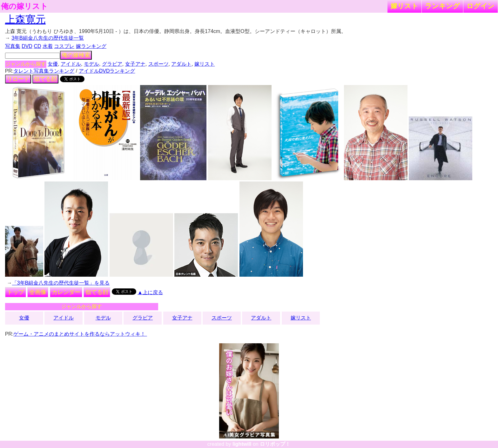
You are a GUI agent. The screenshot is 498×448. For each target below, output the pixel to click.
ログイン (481, 6)
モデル (91, 64)
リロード (18, 79)
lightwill (242, 444)
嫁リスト (404, 6)
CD (37, 46)
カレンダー (66, 292)
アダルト (181, 64)
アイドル (71, 64)
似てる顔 (45, 79)
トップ (16, 292)
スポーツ (158, 64)
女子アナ (135, 64)
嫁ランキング (91, 46)
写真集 (13, 46)
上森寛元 (25, 19)
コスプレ (64, 46)
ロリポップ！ (275, 444)
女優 (53, 64)
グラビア (112, 64)
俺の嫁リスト (24, 6)
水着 (48, 46)
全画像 (38, 292)
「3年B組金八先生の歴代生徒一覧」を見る (61, 283)
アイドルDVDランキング (107, 71)
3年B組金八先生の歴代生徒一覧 (48, 38)
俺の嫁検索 (76, 55)
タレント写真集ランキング (44, 71)
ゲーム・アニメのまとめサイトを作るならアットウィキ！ (80, 334)
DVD (27, 46)
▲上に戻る (150, 292)
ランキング (442, 6)
